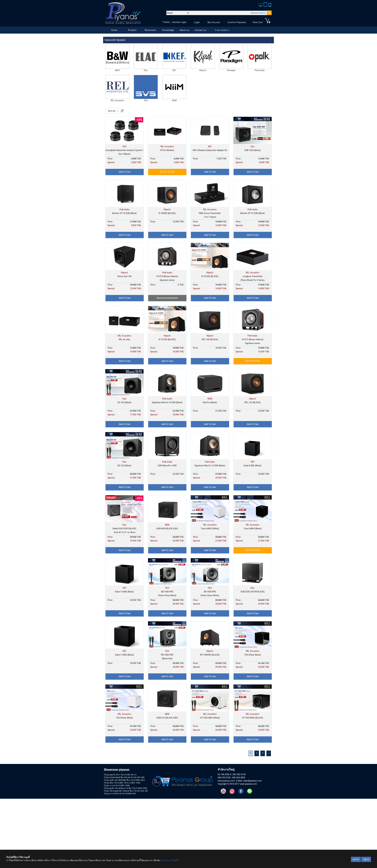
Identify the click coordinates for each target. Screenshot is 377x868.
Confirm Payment (237, 22)
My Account (214, 22)
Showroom (150, 30)
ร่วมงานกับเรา (222, 30)
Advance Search (258, 13)
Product (132, 30)
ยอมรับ (356, 859)
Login (197, 22)
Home (114, 30)
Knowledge (168, 30)
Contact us (200, 30)
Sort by (112, 111)
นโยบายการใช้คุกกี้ (170, 860)
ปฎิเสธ (366, 859)
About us (184, 30)
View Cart (258, 22)
